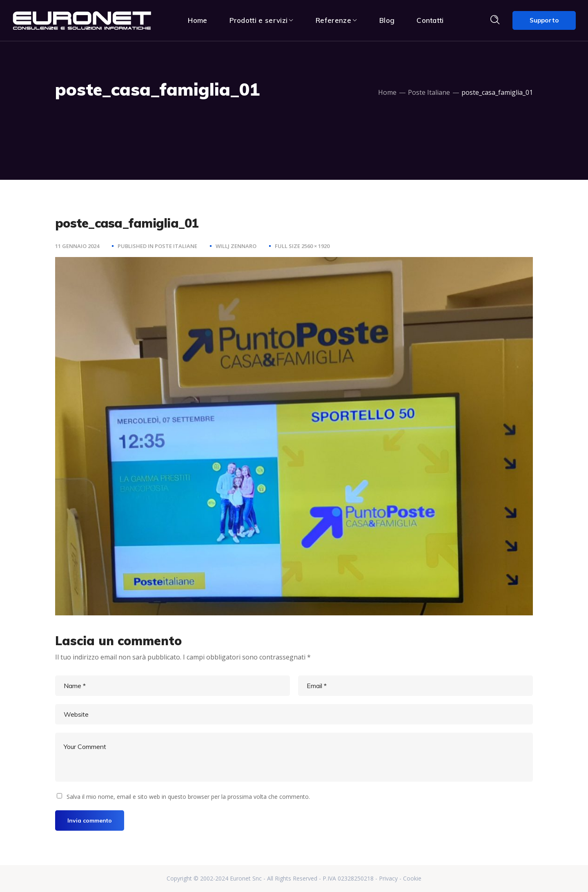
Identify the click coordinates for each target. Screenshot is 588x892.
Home (387, 92)
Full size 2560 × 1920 (302, 246)
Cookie (412, 878)
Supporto (544, 20)
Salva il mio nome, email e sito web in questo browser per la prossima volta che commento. (188, 797)
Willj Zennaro (236, 246)
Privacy (388, 878)
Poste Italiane (429, 92)
